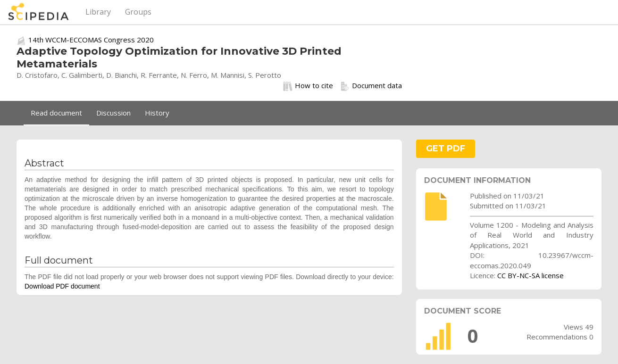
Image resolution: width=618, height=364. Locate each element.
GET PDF (446, 149)
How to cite (308, 86)
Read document (56, 113)
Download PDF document (62, 286)
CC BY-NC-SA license (530, 275)
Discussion (113, 113)
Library (98, 12)
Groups (138, 12)
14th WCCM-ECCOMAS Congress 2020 (91, 40)
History (157, 113)
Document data (371, 86)
